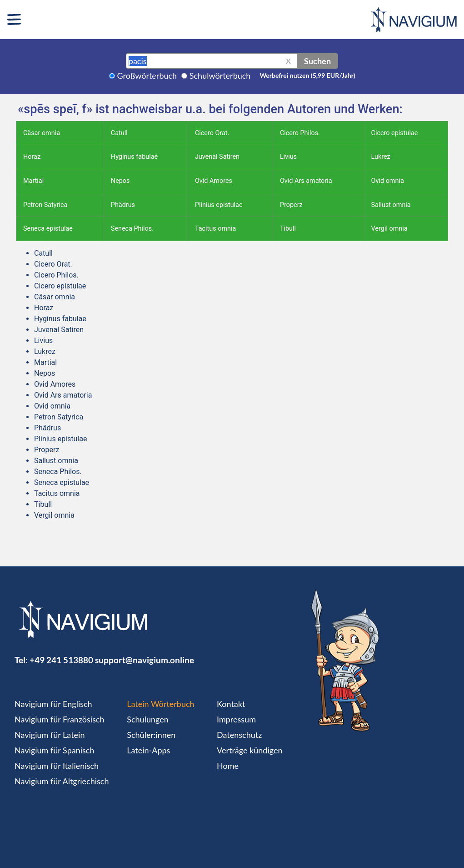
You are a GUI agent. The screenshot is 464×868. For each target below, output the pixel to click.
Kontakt (231, 704)
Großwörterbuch (147, 76)
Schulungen (147, 719)
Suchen (317, 61)
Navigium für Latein (50, 735)
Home (228, 766)
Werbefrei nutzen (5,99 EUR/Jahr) (307, 75)
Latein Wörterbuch (160, 704)
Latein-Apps (148, 750)
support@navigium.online (145, 660)
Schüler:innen (151, 735)
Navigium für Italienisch (57, 766)
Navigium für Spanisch (55, 750)
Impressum (236, 719)
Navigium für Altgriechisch (62, 781)
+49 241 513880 (61, 660)
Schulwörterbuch (220, 76)
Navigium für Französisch (60, 719)
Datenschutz (239, 735)
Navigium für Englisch (53, 704)
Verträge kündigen (249, 750)
